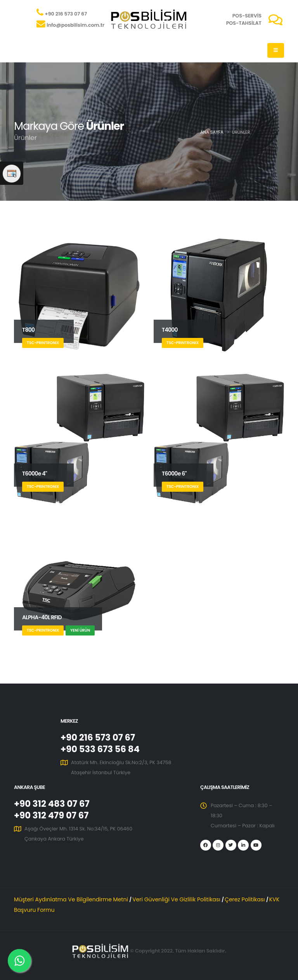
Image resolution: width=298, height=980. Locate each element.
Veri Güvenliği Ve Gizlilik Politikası (177, 899)
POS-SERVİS (247, 16)
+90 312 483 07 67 (52, 804)
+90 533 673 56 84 (100, 749)
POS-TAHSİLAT (244, 23)
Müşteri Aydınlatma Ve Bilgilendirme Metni (72, 899)
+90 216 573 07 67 (66, 14)
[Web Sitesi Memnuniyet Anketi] (12, 173)
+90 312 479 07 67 (51, 815)
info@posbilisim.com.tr (75, 25)
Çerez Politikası (245, 899)
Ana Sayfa (212, 132)
